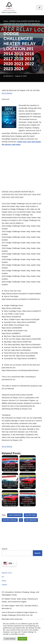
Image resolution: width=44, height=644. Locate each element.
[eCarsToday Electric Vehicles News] (9, 8)
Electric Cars (7, 573)
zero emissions (31, 520)
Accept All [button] (22, 639)
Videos (4, 585)
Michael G (9, 76)
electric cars (30, 515)
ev (21, 520)
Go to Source (7, 93)
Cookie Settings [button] (10, 639)
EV (3, 577)
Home (6, 21)
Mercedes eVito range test (12, 619)
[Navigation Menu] (39, 8)
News (4, 581)
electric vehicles (10, 520)
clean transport (15, 515)
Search (5, 549)
